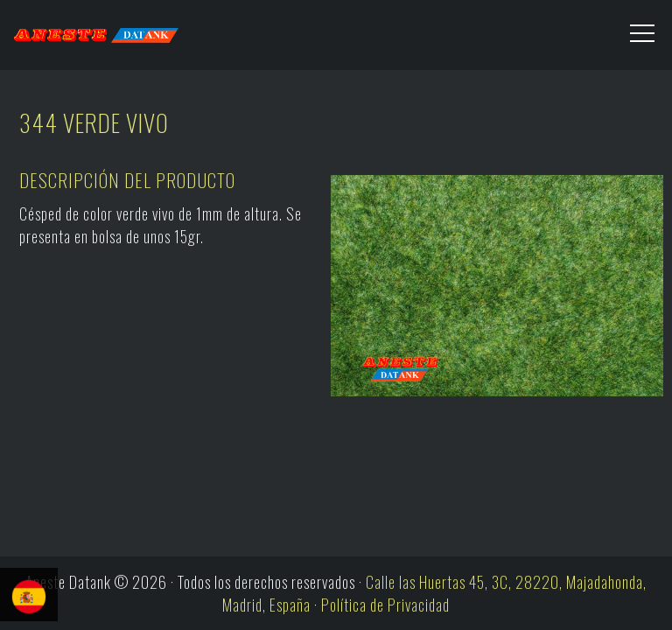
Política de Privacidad (385, 605)
